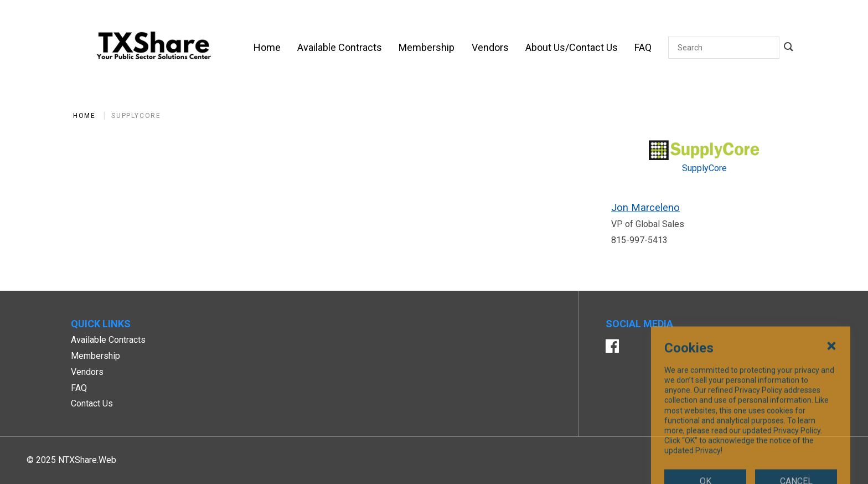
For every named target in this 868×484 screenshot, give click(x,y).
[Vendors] (490, 48)
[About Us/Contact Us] (572, 48)
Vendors (87, 372)
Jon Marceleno (645, 207)
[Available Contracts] (340, 48)
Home (84, 116)
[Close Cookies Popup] (831, 398)
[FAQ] (643, 48)
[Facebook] (612, 347)
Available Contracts (108, 340)
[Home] (267, 48)
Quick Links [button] (101, 324)
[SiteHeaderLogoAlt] (154, 48)
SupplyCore (136, 116)
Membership (95, 356)
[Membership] (427, 48)
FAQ (79, 388)
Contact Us (92, 403)
